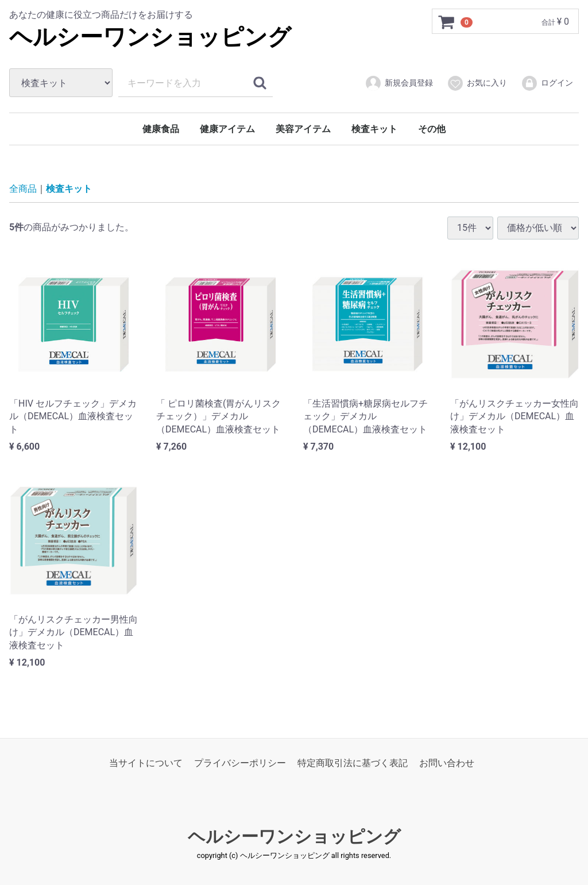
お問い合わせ (447, 763)
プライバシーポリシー (240, 763)
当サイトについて (146, 763)
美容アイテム (303, 129)
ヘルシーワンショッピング (150, 37)
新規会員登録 (399, 83)
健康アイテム (227, 129)
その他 (432, 129)
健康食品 (161, 129)
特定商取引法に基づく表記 (353, 763)
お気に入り (477, 83)
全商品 (23, 189)
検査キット (374, 129)
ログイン (547, 83)
